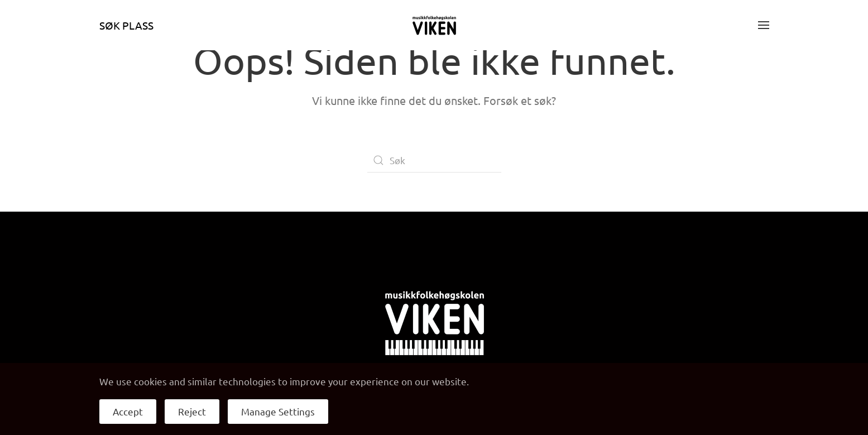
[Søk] (434, 160)
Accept (128, 411)
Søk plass (126, 25)
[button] (764, 25)
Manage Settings (278, 411)
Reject (192, 411)
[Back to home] (434, 25)
